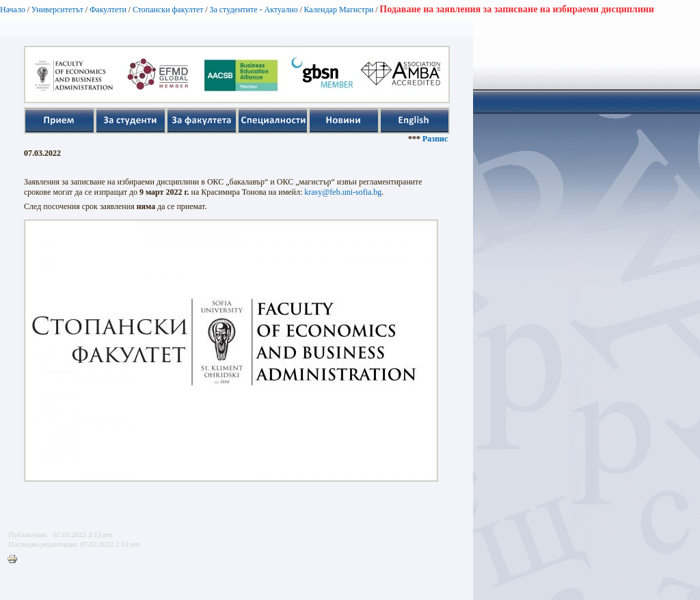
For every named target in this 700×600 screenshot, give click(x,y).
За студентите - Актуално (253, 10)
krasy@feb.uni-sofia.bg (343, 192)
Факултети (108, 10)
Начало (13, 10)
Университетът (57, 10)
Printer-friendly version (16, 560)
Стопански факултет (168, 10)
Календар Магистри (338, 10)
